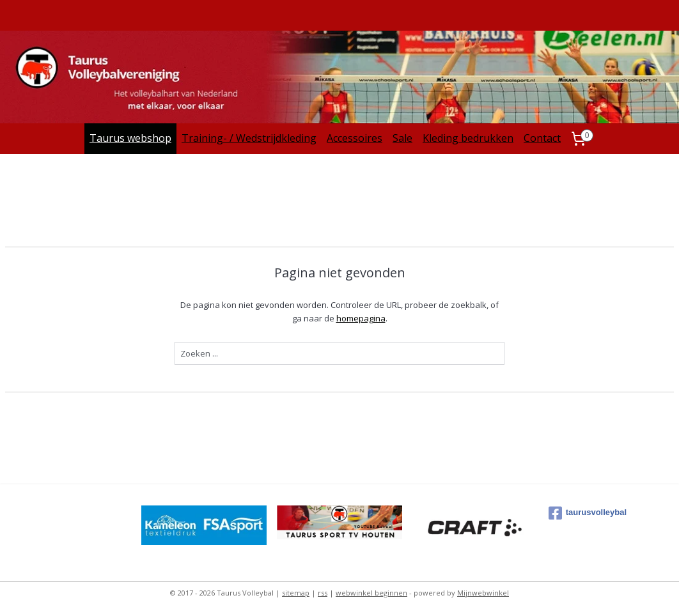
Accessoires (355, 138)
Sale (402, 138)
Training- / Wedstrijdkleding (249, 138)
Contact (542, 138)
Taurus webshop (130, 138)
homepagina (361, 318)
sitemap (296, 593)
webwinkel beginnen (371, 593)
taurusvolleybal (588, 513)
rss (323, 593)
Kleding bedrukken (468, 138)
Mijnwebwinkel (483, 593)
